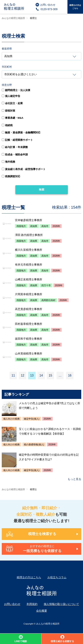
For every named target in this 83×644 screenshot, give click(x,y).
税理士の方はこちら (75, 7)
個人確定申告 (11, 96)
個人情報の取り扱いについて (61, 604)
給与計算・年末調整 (15, 147)
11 (13, 375)
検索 (42, 190)
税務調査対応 (11, 176)
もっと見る (74, 479)
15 (51, 375)
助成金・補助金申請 (15, 155)
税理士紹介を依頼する (62, 639)
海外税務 (8, 162)
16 (70, 375)
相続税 (7, 125)
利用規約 (32, 604)
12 (23, 375)
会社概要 (42, 611)
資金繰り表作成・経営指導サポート (24, 169)
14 (41, 375)
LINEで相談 (21, 639)
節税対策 (8, 111)
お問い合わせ (45, 5)
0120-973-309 (47, 9)
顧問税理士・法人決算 (16, 90)
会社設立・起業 (12, 103)
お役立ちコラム (57, 577)
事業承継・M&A (13, 118)
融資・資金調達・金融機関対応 (21, 132)
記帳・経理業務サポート (17, 140)
